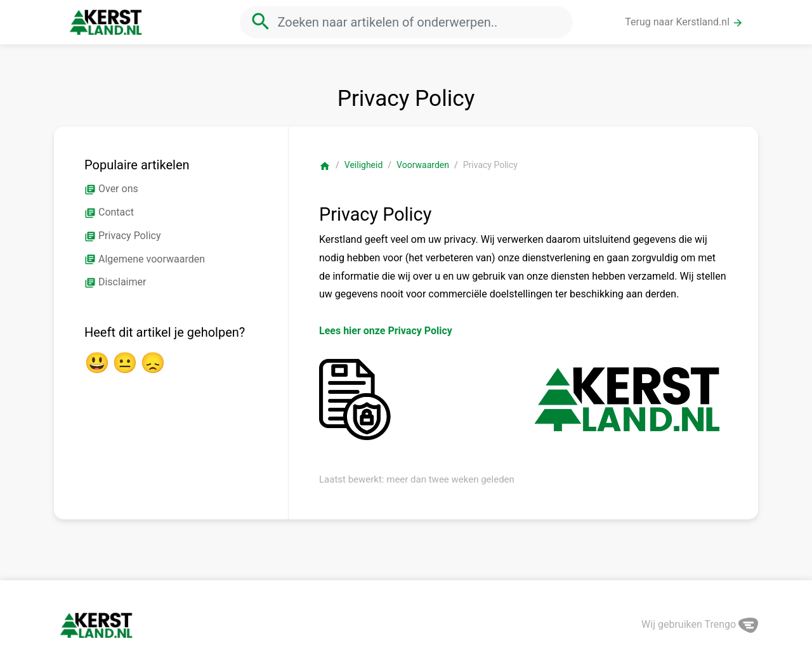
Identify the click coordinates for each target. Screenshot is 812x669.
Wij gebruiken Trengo (700, 624)
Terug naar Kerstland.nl (684, 22)
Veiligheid (364, 165)
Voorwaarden (423, 165)
